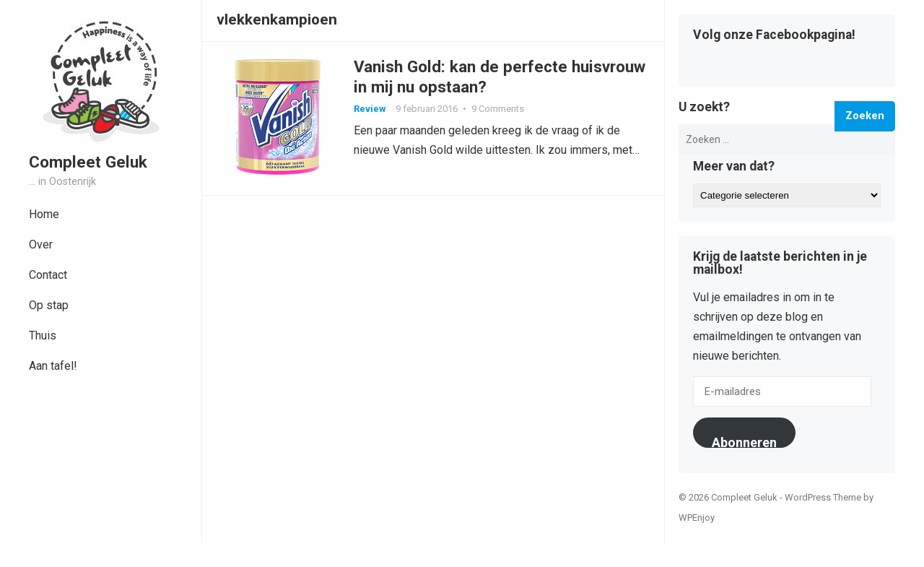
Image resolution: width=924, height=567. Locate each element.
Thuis (43, 336)
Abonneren (744, 441)
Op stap (49, 305)
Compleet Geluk (88, 162)
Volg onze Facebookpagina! (774, 35)
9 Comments (498, 109)
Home (44, 214)
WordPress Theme (823, 497)
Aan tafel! (53, 366)
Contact (48, 275)
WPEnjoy (697, 518)
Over (41, 244)
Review (370, 109)
